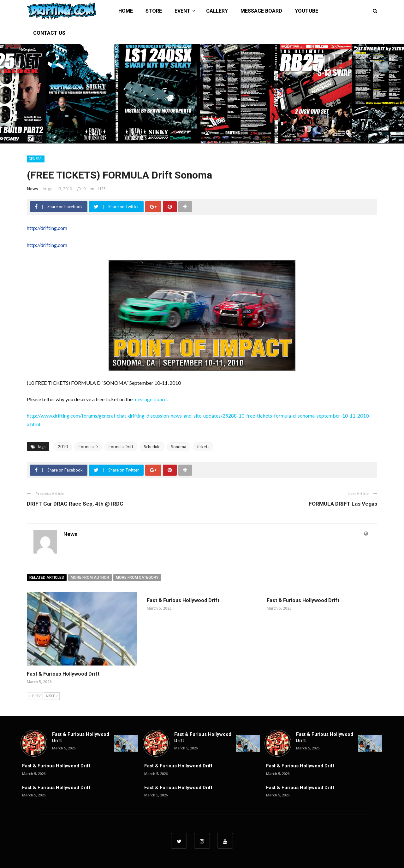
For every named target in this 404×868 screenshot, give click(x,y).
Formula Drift (121, 447)
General (36, 159)
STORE (154, 11)
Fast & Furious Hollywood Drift (63, 674)
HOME (126, 11)
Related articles (47, 578)
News (32, 189)
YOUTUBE (306, 11)
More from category (137, 578)
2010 (63, 447)
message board (150, 399)
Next (52, 696)
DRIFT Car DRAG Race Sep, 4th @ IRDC (75, 504)
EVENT (182, 11)
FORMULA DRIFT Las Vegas (343, 504)
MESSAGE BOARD (261, 11)
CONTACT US (49, 33)
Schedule (152, 447)
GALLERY (217, 11)
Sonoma (179, 447)
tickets (203, 447)
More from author (90, 578)
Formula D (88, 447)
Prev (35, 696)
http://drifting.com (47, 228)
